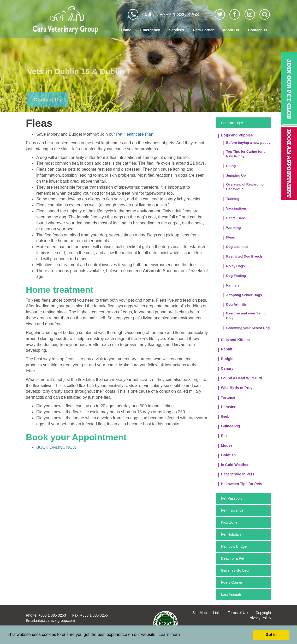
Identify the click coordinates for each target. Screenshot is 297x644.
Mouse (227, 445)
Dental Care (236, 218)
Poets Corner (232, 582)
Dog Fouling (236, 276)
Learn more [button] (169, 634)
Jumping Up (236, 175)
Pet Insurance (232, 510)
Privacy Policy (260, 618)
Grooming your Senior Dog (248, 328)
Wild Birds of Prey (237, 388)
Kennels (233, 285)
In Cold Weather (235, 465)
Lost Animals (231, 594)
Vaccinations (237, 208)
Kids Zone (229, 522)
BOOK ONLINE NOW (56, 447)
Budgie (227, 359)
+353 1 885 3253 (52, 615)
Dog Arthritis (237, 304)
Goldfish (228, 455)
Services (177, 30)
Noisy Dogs (236, 266)
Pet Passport (231, 498)
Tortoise (228, 397)
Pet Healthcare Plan (135, 134)
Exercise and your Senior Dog (247, 316)
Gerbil (226, 416)
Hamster (228, 407)
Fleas (231, 237)
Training (233, 199)
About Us (231, 30)
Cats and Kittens (235, 340)
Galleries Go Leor (235, 570)
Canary (227, 368)
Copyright (263, 613)
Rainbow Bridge (234, 546)
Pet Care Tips (232, 123)
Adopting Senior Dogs (244, 295)
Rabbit (227, 349)
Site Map (200, 613)
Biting (231, 166)
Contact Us (258, 30)
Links (217, 613)
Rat (224, 436)
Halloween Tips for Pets (242, 484)
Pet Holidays (231, 534)
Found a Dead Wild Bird (242, 378)
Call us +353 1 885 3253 (171, 15)
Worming (234, 228)
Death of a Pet (233, 558)
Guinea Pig (231, 426)
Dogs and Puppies (237, 135)
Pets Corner (203, 30)
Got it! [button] (271, 635)
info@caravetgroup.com (55, 621)
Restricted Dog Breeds (245, 256)
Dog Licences (237, 247)
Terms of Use (239, 613)
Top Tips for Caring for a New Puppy (246, 154)
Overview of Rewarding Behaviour (245, 187)
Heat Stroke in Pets (238, 474)
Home (126, 30)
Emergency (150, 30)
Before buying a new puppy (248, 143)
